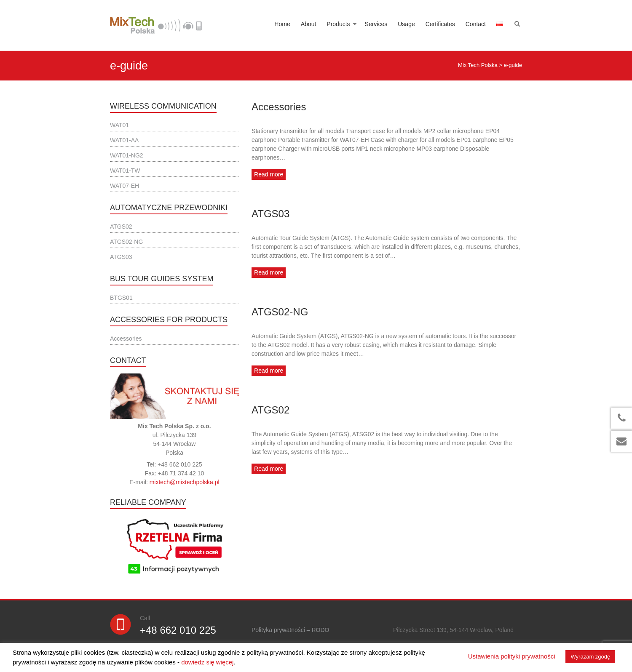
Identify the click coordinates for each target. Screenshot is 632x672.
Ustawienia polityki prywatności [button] (512, 656)
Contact (476, 24)
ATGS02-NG (280, 312)
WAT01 (119, 125)
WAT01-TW (125, 171)
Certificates (440, 24)
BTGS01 (121, 298)
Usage (406, 24)
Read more (269, 174)
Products (338, 24)
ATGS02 (270, 410)
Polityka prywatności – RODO (290, 630)
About (309, 24)
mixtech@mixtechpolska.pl (185, 482)
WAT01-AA (124, 140)
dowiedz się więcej (207, 662)
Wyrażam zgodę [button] (590, 657)
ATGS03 (270, 214)
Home (282, 24)
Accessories (279, 107)
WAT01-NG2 (127, 155)
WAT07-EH (125, 186)
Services (376, 24)
